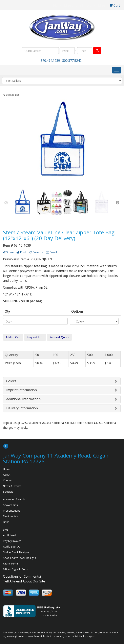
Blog (6, 530)
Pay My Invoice (12, 541)
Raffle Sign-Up (12, 547)
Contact (8, 480)
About (7, 475)
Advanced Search (14, 499)
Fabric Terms (11, 563)
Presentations (12, 511)
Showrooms (10, 505)
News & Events (12, 486)
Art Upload (9, 535)
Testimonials (11, 516)
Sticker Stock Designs (16, 552)
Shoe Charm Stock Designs (19, 558)
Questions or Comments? (22, 576)
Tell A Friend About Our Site (24, 581)
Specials (8, 492)
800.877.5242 (72, 61)
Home (7, 469)
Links (6, 522)
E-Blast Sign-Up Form (16, 569)
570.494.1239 (50, 61)
